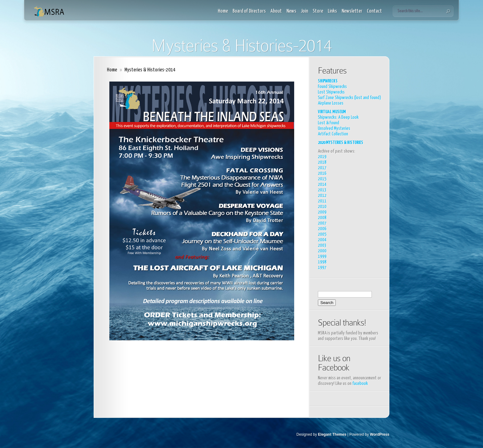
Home (223, 11)
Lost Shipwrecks (331, 92)
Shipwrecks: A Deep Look (338, 117)
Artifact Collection (333, 134)
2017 (322, 168)
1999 (322, 256)
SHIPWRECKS (328, 81)
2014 (322, 184)
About (276, 11)
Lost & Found (329, 123)
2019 (322, 157)
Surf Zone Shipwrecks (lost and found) (349, 98)
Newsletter (352, 11)
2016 (322, 173)
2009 (322, 212)
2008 (322, 218)
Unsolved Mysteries (334, 128)
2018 (322, 162)
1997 (322, 268)
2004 (322, 240)
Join (304, 11)
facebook (360, 384)
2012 (322, 196)
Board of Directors (249, 11)
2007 (322, 223)
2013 (322, 190)
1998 (322, 262)
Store (318, 11)
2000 (322, 251)
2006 (322, 229)
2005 (322, 234)
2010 (322, 207)
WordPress (380, 434)
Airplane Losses (331, 103)
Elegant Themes (332, 434)
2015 (322, 179)
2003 (322, 245)
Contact (374, 11)
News (291, 11)
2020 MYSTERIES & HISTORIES (341, 143)
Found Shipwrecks (332, 87)
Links (332, 11)
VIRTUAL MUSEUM (332, 112)
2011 (322, 201)
